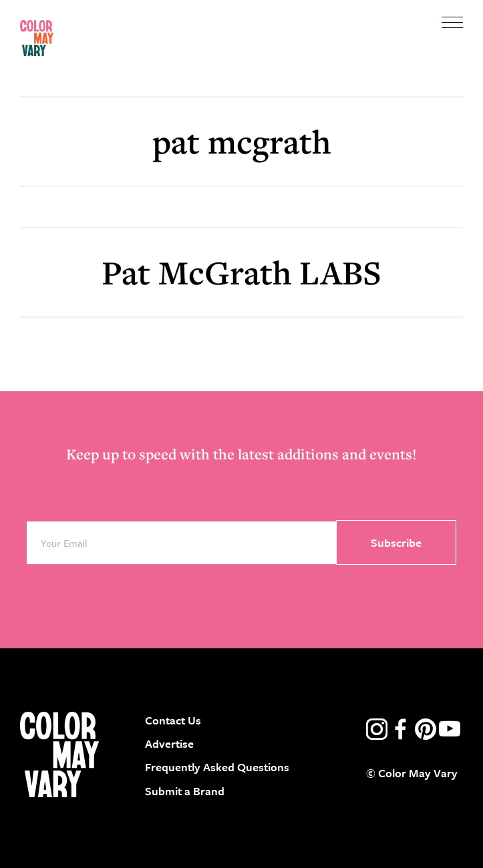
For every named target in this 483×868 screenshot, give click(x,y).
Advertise (169, 743)
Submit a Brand (185, 791)
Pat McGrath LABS (241, 272)
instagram (377, 729)
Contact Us (173, 720)
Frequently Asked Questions (217, 767)
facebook (401, 729)
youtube (450, 729)
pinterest (426, 729)
